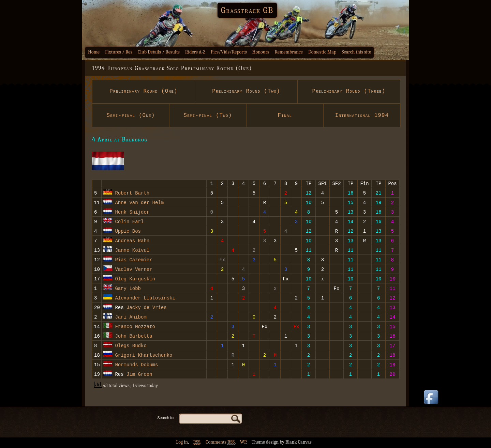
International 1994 (362, 115)
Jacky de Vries (147, 308)
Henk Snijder (132, 213)
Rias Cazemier (133, 260)
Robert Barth (132, 194)
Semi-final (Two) (208, 115)
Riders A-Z (195, 52)
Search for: (166, 419)
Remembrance (289, 52)
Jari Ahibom (131, 318)
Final (285, 115)
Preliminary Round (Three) (349, 91)
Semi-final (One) (131, 115)
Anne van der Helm (139, 203)
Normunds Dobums (136, 365)
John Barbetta (133, 337)
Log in (182, 443)
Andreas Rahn (132, 241)
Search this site (356, 52)
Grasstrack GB (247, 10)
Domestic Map (322, 52)
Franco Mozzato (135, 327)
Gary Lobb (128, 289)
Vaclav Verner (133, 270)
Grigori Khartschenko (144, 356)
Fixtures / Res (119, 52)
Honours (261, 52)
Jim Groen (139, 375)
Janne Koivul (132, 251)
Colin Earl (129, 222)
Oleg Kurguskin (135, 280)
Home (94, 52)
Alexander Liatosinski (145, 299)
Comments (220, 443)
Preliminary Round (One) (144, 91)
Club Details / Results (159, 52)
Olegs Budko (131, 346)
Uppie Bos (128, 232)
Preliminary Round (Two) (246, 91)
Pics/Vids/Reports (229, 52)
